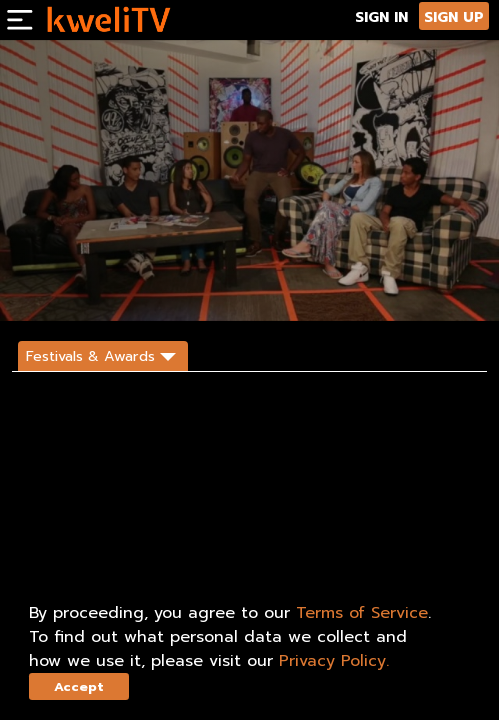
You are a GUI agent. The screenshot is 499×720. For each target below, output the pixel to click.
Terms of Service (362, 613)
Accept (79, 686)
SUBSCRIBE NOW (60, 288)
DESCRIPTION (206, 288)
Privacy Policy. (334, 661)
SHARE (137, 288)
